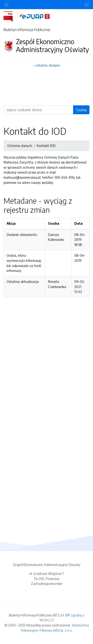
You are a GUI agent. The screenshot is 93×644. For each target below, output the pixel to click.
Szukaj (81, 110)
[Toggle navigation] (87, 5)
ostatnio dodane (48, 65)
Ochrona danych (20, 146)
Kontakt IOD (46, 146)
